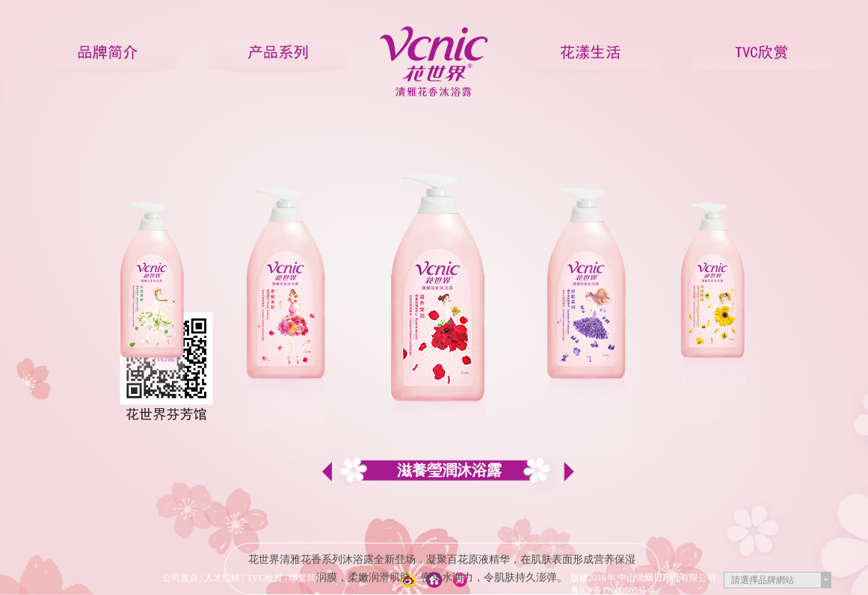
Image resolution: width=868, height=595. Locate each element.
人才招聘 (222, 578)
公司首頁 (180, 578)
